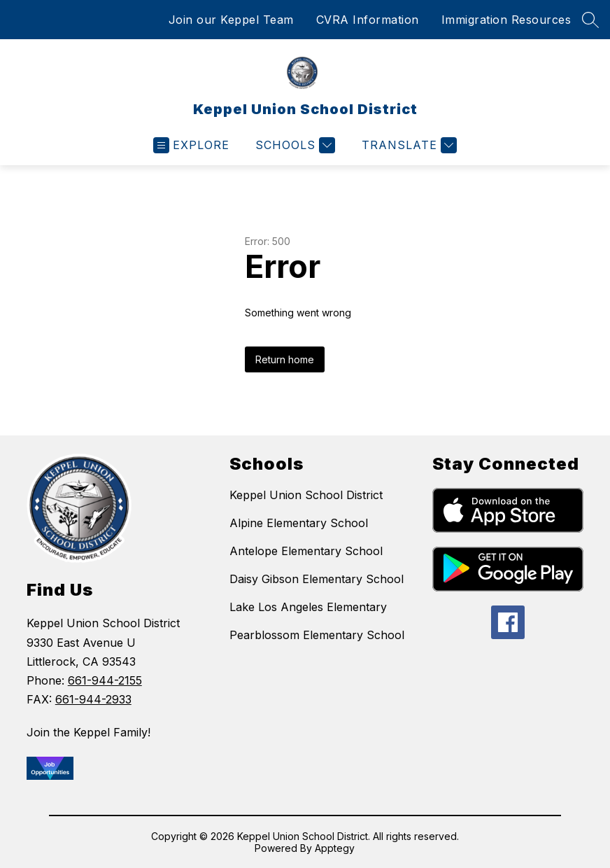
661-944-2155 (105, 680)
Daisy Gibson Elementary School (317, 579)
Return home (285, 359)
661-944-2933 (93, 699)
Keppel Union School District (306, 495)
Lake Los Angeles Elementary (308, 607)
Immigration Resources (506, 20)
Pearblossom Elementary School (317, 635)
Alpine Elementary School (299, 523)
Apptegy (335, 848)
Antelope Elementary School (306, 551)
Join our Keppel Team (231, 20)
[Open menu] (191, 145)
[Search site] (590, 20)
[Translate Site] (407, 145)
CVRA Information (368, 20)
